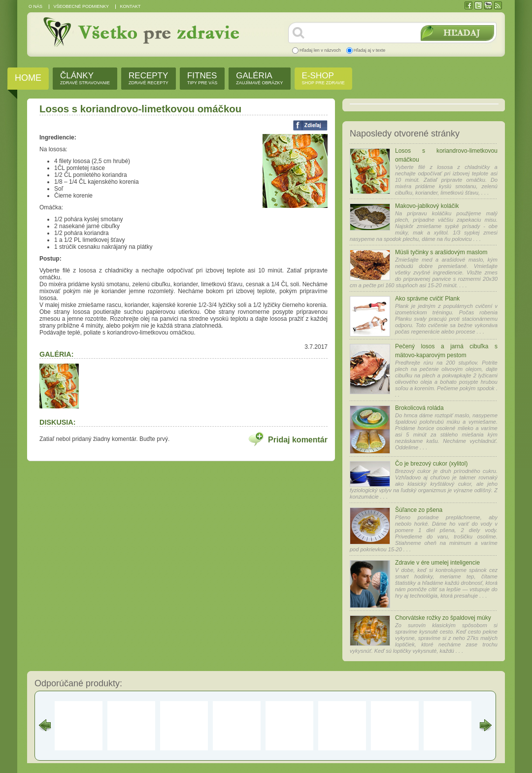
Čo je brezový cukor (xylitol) (431, 464)
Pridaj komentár (298, 440)
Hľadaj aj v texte (370, 50)
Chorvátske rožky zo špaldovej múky (443, 618)
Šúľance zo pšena (419, 510)
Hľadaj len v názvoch (320, 50)
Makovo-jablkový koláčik (427, 206)
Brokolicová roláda (419, 408)
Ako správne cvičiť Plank (427, 299)
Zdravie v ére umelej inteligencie (437, 563)
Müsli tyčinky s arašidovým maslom (441, 252)
